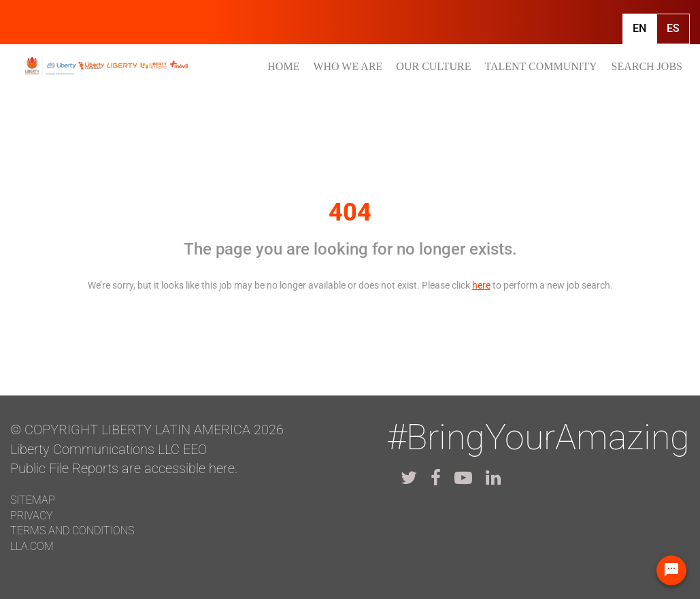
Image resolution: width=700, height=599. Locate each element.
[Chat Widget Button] (671, 570)
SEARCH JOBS (647, 66)
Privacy (32, 516)
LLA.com (32, 546)
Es (673, 28)
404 (350, 212)
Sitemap (33, 500)
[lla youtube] (463, 478)
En (639, 28)
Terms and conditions (72, 531)
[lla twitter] (409, 478)
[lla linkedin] (493, 478)
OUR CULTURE (433, 66)
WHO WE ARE (348, 66)
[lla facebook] (436, 478)
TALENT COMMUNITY (540, 66)
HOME (283, 66)
